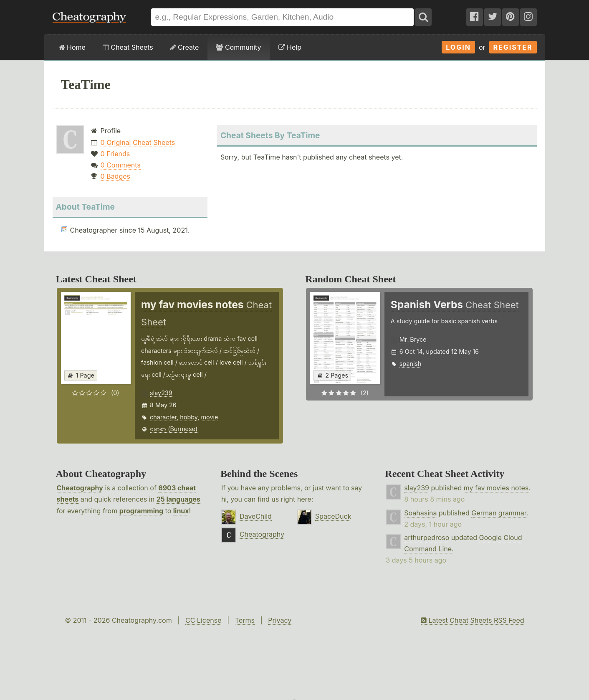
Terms (245, 620)
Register (513, 47)
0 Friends (115, 154)
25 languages (178, 499)
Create (185, 47)
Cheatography (80, 488)
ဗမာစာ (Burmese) (174, 429)
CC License (203, 620)
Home (72, 47)
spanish (411, 364)
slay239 (161, 393)
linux (181, 511)
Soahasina (420, 513)
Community (238, 47)
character (163, 417)
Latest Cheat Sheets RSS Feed (472, 620)
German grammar (499, 513)
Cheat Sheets (128, 47)
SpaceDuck (333, 516)
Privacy (280, 620)
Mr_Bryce (413, 339)
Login (458, 47)
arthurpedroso (427, 538)
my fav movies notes (496, 488)
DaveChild (256, 516)
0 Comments (121, 165)
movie (209, 417)
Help (290, 47)
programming (141, 511)
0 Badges (115, 176)
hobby (189, 417)
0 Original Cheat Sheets (138, 142)
